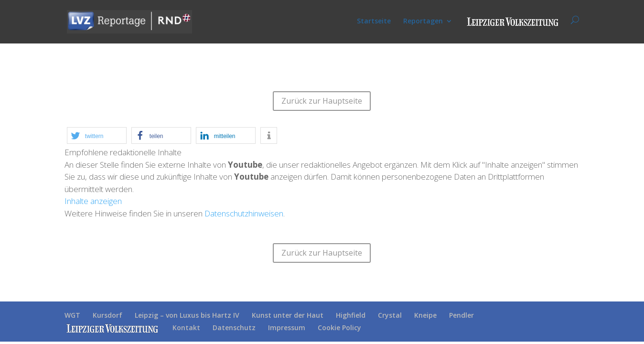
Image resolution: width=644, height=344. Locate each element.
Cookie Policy (339, 328)
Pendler (462, 315)
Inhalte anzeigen (93, 201)
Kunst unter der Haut (288, 315)
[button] (97, 135)
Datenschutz (234, 328)
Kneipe (425, 315)
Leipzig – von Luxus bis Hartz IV (187, 315)
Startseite (374, 21)
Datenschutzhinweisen (244, 213)
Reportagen (423, 21)
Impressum (287, 328)
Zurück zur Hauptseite (322, 101)
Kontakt (186, 328)
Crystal (390, 315)
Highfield (351, 315)
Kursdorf (107, 315)
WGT (72, 315)
